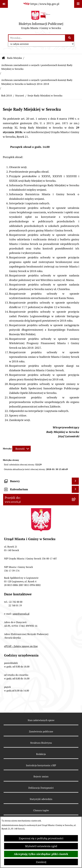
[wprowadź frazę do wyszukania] (37, 38)
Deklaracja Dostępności (41, 788)
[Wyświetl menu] (78, 4)
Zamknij (41, 862)
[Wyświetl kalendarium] (75, 489)
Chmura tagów (41, 810)
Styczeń (20, 96)
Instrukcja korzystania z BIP (41, 765)
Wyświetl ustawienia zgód (41, 846)
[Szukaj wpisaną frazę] (70, 38)
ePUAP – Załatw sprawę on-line (21, 646)
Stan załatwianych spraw (41, 720)
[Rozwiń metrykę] (21, 449)
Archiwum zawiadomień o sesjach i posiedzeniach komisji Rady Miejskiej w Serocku (37, 67)
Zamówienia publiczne (41, 732)
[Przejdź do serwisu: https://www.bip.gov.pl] (41, 4)
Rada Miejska (14, 58)
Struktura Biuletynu (41, 743)
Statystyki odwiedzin (41, 799)
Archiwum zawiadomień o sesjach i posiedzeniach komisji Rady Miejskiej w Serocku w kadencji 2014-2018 (37, 82)
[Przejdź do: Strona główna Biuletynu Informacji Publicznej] (3, 58)
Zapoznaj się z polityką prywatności (41, 838)
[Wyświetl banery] (75, 481)
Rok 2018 (7, 96)
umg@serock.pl (21, 614)
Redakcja (41, 754)
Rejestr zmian (41, 777)
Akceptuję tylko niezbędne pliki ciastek (41, 854)
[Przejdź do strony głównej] (41, 21)
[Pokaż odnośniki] (4, 4)
